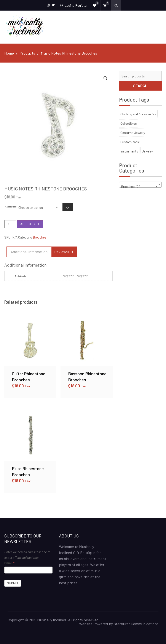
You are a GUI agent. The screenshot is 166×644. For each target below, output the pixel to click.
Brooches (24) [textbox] (139, 187)
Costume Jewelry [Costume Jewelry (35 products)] (133, 133)
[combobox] (140, 185)
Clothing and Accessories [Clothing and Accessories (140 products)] (138, 114)
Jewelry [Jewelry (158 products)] (147, 151)
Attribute (11, 206)
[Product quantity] (10, 224)
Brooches (40, 237)
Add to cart (30, 224)
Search (140, 86)
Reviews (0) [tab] (63, 252)
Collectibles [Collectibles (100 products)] (129, 123)
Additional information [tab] (29, 252)
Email (9, 563)
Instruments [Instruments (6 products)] (129, 151)
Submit (13, 583)
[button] (105, 78)
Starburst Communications (136, 624)
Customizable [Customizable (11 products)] (130, 142)
